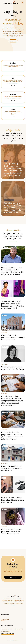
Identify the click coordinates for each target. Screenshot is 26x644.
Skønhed (5, 347)
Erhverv (5, 248)
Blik (4, 282)
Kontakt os (13, 577)
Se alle (13, 69)
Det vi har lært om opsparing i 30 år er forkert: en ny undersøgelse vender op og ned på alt (13, 208)
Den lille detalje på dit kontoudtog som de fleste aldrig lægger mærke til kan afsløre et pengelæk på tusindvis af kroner (12, 401)
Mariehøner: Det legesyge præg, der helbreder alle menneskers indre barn (11, 532)
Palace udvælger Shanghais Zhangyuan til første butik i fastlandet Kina (12, 468)
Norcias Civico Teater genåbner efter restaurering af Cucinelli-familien (13, 338)
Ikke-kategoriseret (9, 200)
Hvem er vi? (13, 41)
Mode (6, 161)
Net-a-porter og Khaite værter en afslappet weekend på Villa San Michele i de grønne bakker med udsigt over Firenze (13, 170)
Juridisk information (6, 631)
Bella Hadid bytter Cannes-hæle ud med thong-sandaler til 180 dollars (13, 500)
